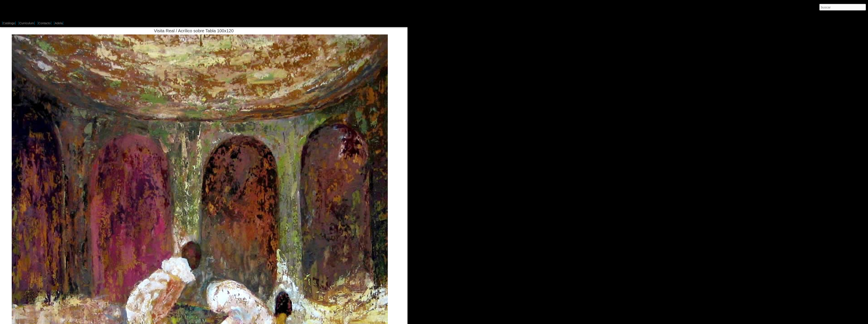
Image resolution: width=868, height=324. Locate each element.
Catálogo (9, 23)
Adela (59, 23)
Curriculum (27, 23)
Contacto (44, 23)
